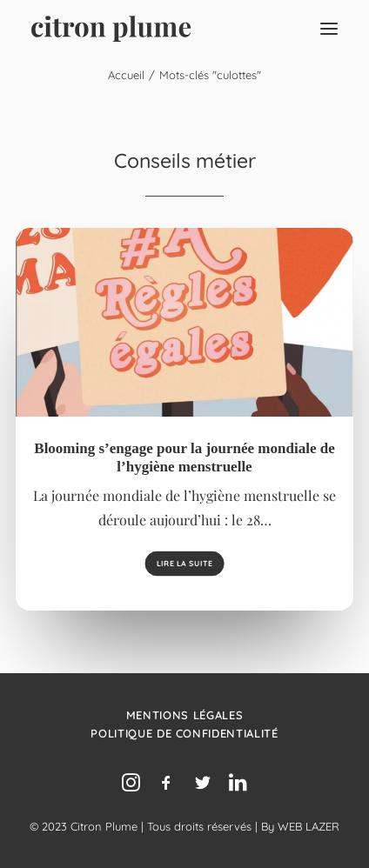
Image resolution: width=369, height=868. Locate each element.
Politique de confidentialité (184, 733)
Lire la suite (184, 564)
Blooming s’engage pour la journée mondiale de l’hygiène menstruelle (184, 457)
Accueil (126, 75)
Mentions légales (184, 715)
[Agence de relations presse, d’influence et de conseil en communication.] (111, 29)
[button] (329, 29)
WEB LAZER (309, 826)
